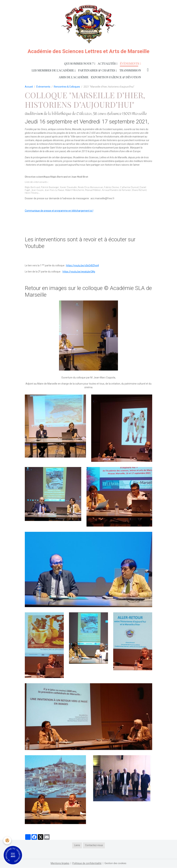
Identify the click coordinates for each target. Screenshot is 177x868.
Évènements (130, 64)
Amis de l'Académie (74, 77)
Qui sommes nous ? (79, 64)
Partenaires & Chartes (97, 70)
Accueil (29, 87)
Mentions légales (60, 863)
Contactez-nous (94, 846)
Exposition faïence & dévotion (116, 77)
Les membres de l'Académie (53, 70)
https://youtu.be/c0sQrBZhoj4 (83, 266)
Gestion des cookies (115, 863)
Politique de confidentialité (87, 863)
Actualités (107, 64)
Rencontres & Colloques (67, 87)
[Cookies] (7, 840)
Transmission (130, 70)
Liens (77, 846)
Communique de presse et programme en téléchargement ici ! (59, 211)
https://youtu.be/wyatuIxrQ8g (79, 272)
